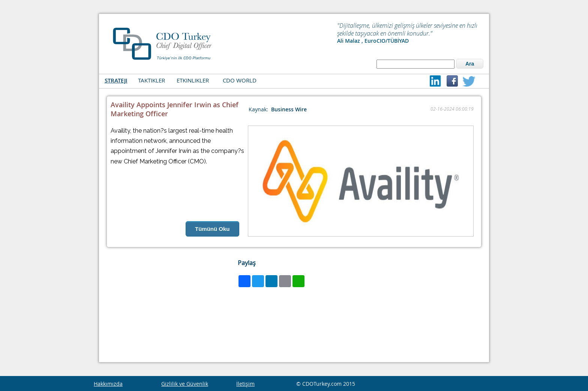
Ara (470, 64)
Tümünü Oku (212, 229)
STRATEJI (116, 80)
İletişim (245, 384)
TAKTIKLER (151, 80)
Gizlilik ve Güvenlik (185, 384)
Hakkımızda (108, 384)
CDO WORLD (240, 80)
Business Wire (289, 109)
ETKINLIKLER (193, 80)
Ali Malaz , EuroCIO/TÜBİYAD (373, 41)
